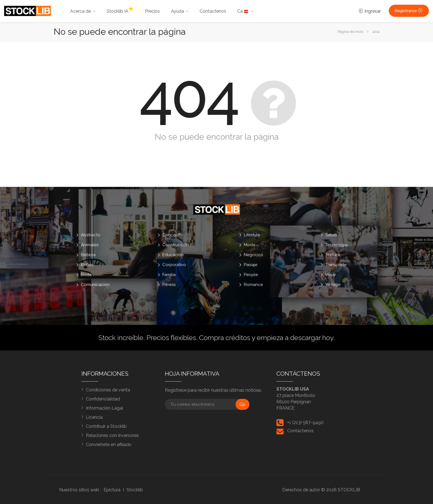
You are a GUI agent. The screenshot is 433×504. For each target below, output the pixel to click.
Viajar (331, 275)
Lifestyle (252, 235)
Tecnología (336, 245)
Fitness (169, 285)
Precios (152, 11)
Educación (173, 255)
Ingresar (369, 11)
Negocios (253, 255)
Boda (86, 275)
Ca (243, 11)
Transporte (336, 265)
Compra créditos (225, 338)
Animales (90, 245)
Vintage (333, 285)
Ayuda (177, 11)
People (251, 275)
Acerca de (80, 11)
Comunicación (95, 285)
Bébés (87, 265)
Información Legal (105, 408)
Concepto (172, 235)
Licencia (94, 417)
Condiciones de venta (108, 390)
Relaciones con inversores (112, 435)
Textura (332, 255)
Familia (169, 275)
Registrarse (409, 11)
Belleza (88, 255)
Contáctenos (213, 11)
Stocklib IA (120, 10)
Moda (249, 245)
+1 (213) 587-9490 (305, 422)
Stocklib (135, 490)
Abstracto (91, 235)
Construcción (176, 245)
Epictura (112, 490)
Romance (253, 285)
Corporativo (174, 265)
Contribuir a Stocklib (106, 426)
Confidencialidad (103, 399)
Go (242, 404)
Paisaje (251, 265)
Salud (331, 235)
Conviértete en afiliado (109, 445)
